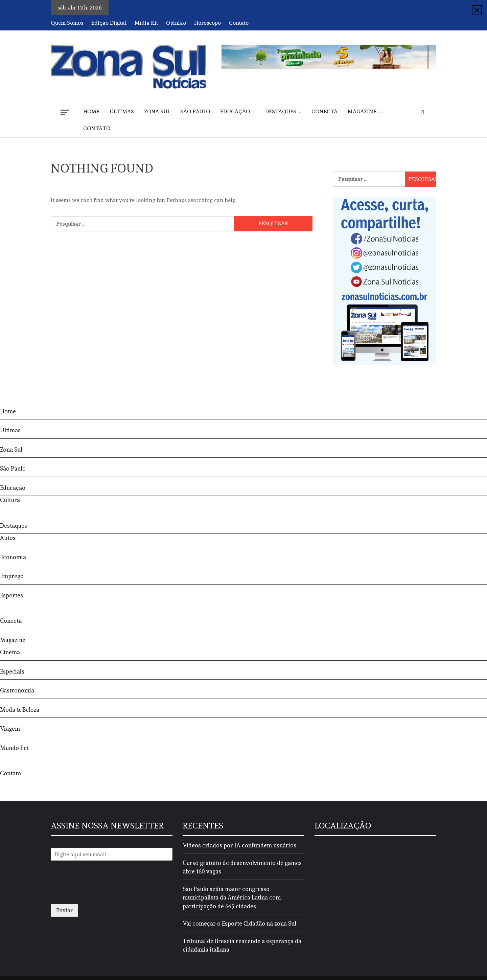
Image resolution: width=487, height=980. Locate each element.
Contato (239, 23)
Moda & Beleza (20, 710)
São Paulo (195, 111)
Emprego (12, 576)
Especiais (12, 671)
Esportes (11, 595)
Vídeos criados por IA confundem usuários (239, 845)
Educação (235, 111)
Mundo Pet (14, 748)
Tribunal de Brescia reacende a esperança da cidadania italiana (242, 945)
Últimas (122, 111)
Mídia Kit (146, 23)
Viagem (10, 729)
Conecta (324, 111)
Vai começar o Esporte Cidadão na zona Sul (239, 924)
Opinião (176, 23)
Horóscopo (207, 23)
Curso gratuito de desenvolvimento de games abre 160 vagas (242, 867)
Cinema (10, 652)
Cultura (10, 500)
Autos (8, 538)
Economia (13, 557)
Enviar (64, 910)
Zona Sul (157, 111)
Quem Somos (67, 23)
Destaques (281, 111)
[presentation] (102, 893)
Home (91, 111)
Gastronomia (17, 690)
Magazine (362, 111)
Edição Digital (109, 23)
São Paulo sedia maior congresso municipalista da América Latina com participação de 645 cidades (232, 898)
